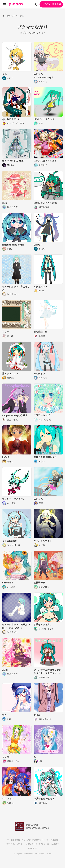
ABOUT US (32, 848)
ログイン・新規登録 (51, 4)
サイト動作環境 (13, 840)
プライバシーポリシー (15, 844)
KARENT (55, 844)
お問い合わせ (32, 844)
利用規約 (54, 840)
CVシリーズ (44, 844)
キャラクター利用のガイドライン (35, 840)
